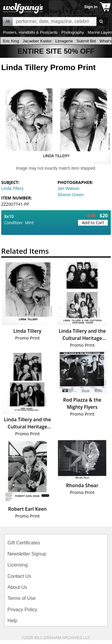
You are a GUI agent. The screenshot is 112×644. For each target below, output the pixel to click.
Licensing (18, 565)
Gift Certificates (24, 543)
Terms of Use (22, 598)
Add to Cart (93, 223)
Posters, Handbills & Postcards (30, 32)
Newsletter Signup (27, 554)
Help (12, 621)
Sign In (91, 7)
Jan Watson (69, 188)
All (8, 21)
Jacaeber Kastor (37, 41)
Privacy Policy (22, 610)
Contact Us (19, 576)
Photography (73, 32)
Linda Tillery (12, 188)
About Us (17, 587)
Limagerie (64, 41)
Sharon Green (71, 195)
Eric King (11, 41)
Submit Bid (86, 41)
